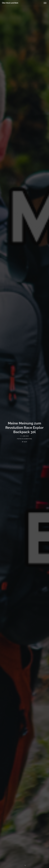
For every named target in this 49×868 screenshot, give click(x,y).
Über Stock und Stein (10, 3)
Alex (25, 442)
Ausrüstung (28, 439)
